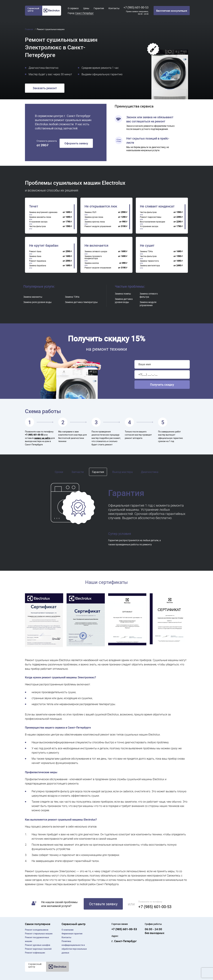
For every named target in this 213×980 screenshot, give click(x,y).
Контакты (114, 8)
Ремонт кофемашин (35, 953)
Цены (86, 8)
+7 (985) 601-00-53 (136, 7)
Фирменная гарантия (72, 933)
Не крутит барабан (44, 245)
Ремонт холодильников (37, 930)
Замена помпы (123, 294)
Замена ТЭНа (72, 297)
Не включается (96, 245)
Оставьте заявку (103, 904)
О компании (67, 930)
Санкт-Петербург (84, 13)
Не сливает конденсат (157, 206)
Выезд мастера (122, 472)
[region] (52, 217)
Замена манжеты (33, 297)
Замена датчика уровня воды (124, 300)
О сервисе (73, 8)
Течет (34, 206)
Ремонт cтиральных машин (39, 933)
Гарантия (99, 8)
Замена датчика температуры (81, 302)
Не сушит (147, 245)
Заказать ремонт (45, 88)
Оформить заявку (76, 143)
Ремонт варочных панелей (38, 949)
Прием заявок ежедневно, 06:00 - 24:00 (137, 13)
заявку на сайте (42, 438)
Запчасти (78, 472)
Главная (29, 29)
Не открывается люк (101, 206)
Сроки (59, 472)
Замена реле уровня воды (37, 302)
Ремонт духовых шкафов (38, 945)
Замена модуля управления (148, 304)
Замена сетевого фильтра (149, 295)
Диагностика (150, 472)
